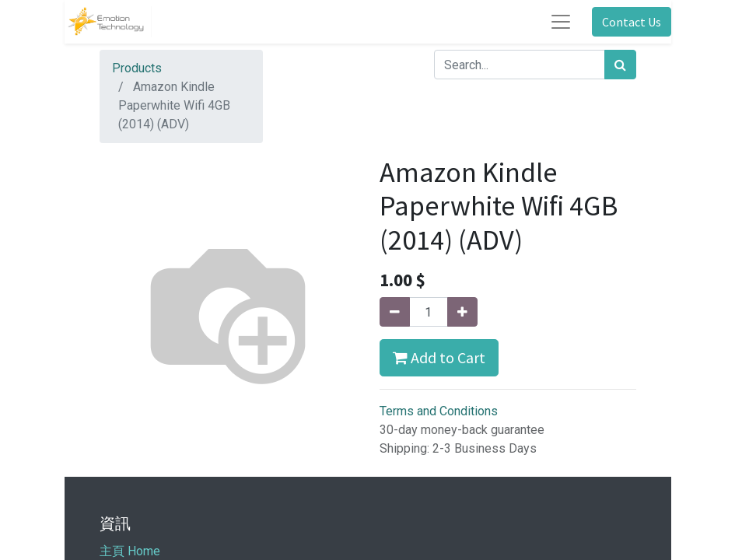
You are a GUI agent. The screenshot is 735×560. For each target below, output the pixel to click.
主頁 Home (130, 551)
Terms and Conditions (439, 411)
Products (137, 68)
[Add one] (462, 312)
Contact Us (632, 22)
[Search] (620, 65)
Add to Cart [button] (439, 357)
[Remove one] (395, 312)
